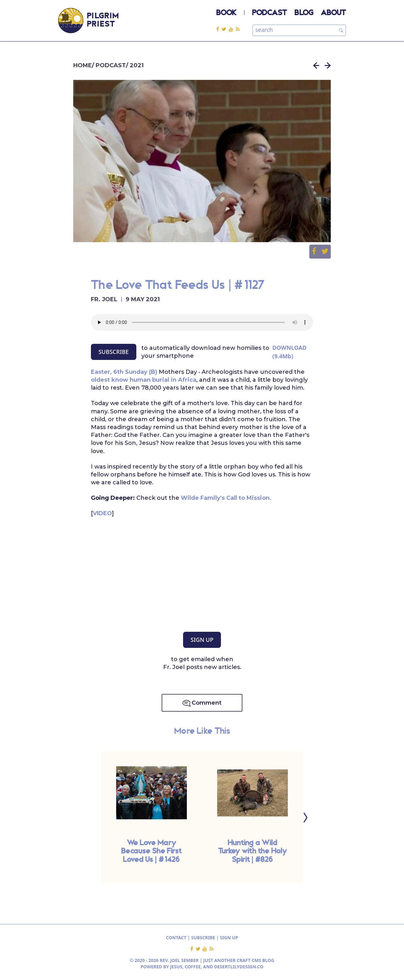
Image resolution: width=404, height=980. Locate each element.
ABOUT (333, 13)
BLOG (304, 13)
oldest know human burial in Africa (144, 380)
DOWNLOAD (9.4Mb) (290, 352)
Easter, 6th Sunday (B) (124, 372)
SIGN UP (202, 640)
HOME (83, 65)
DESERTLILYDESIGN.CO (239, 967)
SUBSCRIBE (114, 352)
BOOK (226, 13)
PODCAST (270, 13)
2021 (137, 65)
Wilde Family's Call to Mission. (226, 498)
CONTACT (176, 938)
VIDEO (102, 513)
